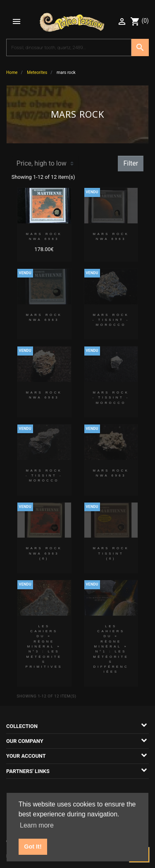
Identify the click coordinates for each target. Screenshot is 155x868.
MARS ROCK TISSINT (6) (111, 553)
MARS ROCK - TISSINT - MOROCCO (111, 320)
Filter (131, 163)
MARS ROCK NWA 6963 (44, 236)
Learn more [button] (37, 825)
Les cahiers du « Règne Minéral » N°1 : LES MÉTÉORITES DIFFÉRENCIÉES (111, 649)
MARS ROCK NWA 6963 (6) (44, 553)
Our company (25, 741)
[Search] (69, 47)
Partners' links (28, 771)
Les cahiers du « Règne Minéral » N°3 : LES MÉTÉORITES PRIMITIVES (44, 646)
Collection (22, 726)
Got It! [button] (33, 847)
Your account (26, 756)
